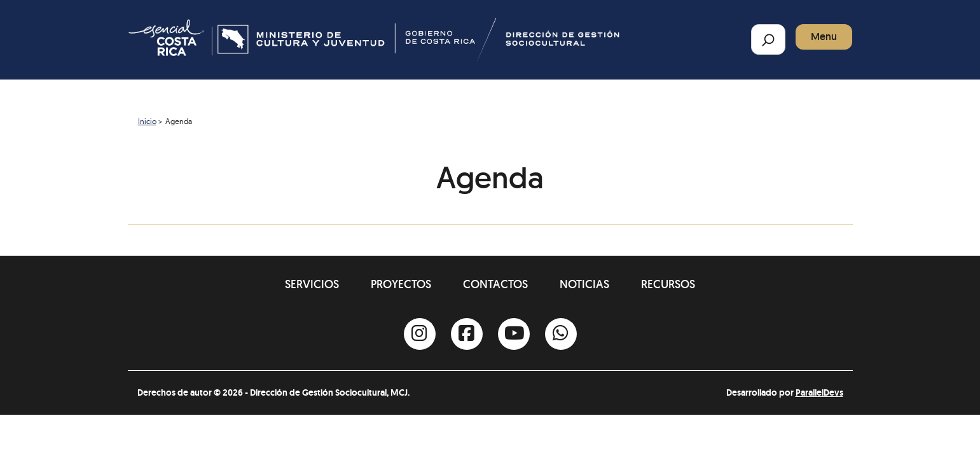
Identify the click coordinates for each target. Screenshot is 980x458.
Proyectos (401, 284)
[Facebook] (467, 334)
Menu (824, 37)
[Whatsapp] (561, 334)
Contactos (495, 284)
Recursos (668, 284)
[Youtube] (514, 334)
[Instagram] (420, 334)
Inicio (147, 121)
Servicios (312, 284)
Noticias (584, 284)
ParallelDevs (819, 392)
